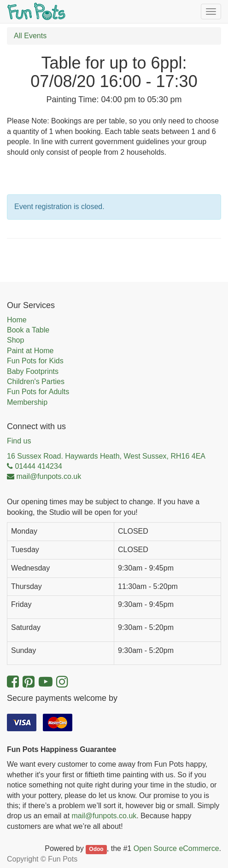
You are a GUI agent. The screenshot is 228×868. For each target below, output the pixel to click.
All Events (30, 36)
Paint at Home (30, 351)
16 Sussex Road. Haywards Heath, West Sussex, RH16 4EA (106, 456)
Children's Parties (36, 382)
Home (17, 320)
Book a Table (28, 330)
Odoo (96, 849)
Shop (15, 340)
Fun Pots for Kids (35, 361)
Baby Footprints (33, 371)
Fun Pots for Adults (38, 392)
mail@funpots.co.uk (104, 816)
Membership (27, 402)
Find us (19, 441)
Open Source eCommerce (176, 848)
